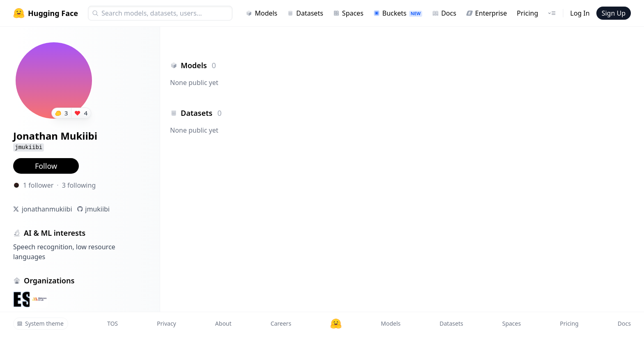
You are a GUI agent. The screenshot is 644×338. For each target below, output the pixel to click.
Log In (580, 13)
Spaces (348, 13)
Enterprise (486, 13)
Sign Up (614, 13)
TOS (113, 323)
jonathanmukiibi (47, 209)
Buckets (398, 13)
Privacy (167, 323)
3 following (79, 185)
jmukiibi (97, 209)
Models (261, 13)
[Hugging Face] (336, 324)
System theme (40, 323)
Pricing (527, 13)
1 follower (38, 185)
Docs (444, 13)
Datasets (305, 13)
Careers (281, 323)
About (223, 323)
